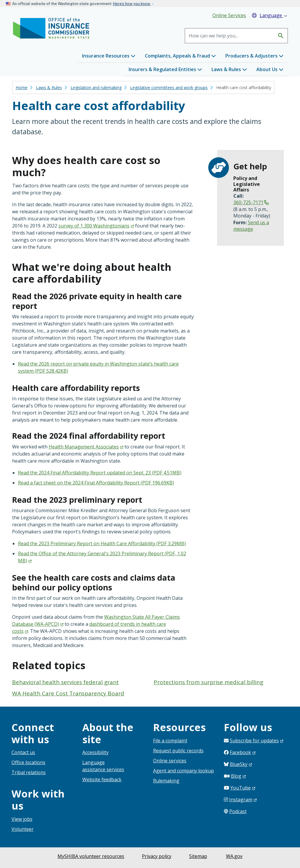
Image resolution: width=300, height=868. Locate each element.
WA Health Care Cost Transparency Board (68, 693)
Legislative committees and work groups (169, 87)
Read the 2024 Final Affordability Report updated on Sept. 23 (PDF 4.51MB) (100, 473)
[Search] (230, 36)
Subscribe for (256, 741)
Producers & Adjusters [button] (254, 56)
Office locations (28, 762)
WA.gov (234, 856)
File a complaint (170, 741)
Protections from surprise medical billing (208, 682)
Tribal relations (29, 772)
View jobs (22, 819)
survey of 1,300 (96, 226)
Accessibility (95, 752)
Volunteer (23, 829)
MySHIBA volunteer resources (91, 856)
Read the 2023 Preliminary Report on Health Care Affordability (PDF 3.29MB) (102, 543)
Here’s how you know (132, 4)
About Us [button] (270, 69)
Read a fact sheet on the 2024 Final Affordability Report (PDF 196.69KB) (96, 483)
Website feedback (102, 779)
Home (22, 87)
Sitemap (198, 856)
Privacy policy (157, 856)
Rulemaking (166, 781)
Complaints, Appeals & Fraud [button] (180, 56)
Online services (170, 761)
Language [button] (270, 15)
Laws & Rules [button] (229, 69)
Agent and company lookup (183, 771)
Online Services (229, 15)
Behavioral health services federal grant (65, 682)
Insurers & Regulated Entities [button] (165, 69)
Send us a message (251, 226)
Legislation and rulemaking (96, 87)
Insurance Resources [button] (109, 56)
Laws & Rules (49, 87)
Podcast (238, 811)
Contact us (23, 752)
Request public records (178, 751)
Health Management (86, 447)
